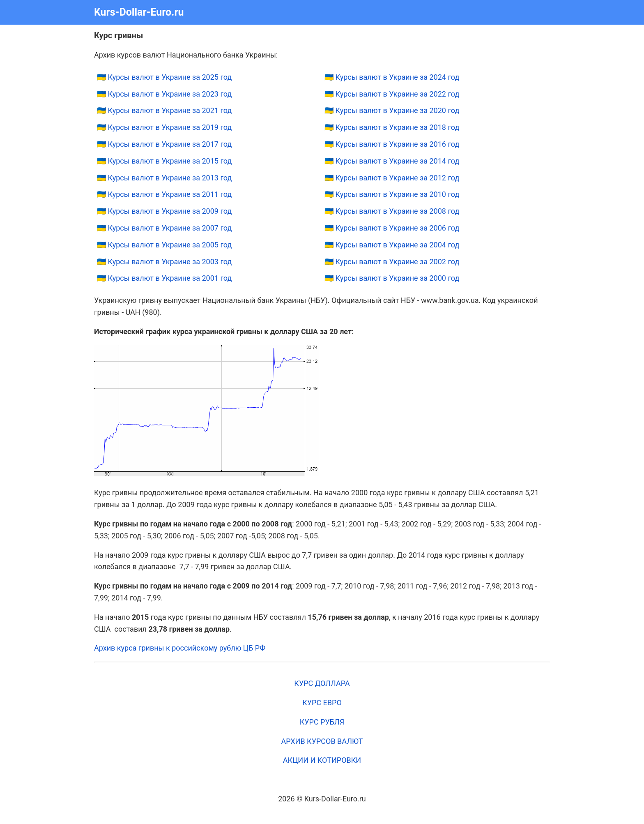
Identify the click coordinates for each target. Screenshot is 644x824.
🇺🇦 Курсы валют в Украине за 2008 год (392, 211)
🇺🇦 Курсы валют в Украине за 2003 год (164, 262)
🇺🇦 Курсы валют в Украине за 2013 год (164, 178)
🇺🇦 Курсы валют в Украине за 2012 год (392, 178)
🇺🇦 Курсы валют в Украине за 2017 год (164, 144)
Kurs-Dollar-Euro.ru (139, 12)
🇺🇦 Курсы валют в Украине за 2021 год (164, 110)
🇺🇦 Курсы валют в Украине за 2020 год (392, 110)
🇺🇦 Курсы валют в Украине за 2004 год (392, 245)
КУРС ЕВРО (322, 703)
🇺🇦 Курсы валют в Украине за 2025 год (164, 77)
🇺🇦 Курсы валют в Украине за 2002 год (392, 262)
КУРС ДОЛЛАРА (322, 683)
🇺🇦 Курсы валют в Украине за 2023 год (164, 94)
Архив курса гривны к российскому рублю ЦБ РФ (180, 648)
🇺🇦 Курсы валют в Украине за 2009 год (164, 211)
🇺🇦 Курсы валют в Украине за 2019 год (164, 127)
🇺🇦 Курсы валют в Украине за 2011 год (164, 194)
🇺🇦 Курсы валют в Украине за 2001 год (164, 278)
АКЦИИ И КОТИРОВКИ (322, 760)
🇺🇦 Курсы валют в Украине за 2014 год (392, 161)
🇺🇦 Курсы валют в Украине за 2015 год (164, 161)
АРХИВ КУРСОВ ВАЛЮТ (322, 741)
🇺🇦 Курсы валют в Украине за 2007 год (164, 228)
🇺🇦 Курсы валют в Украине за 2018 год (392, 127)
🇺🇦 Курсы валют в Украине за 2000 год (392, 278)
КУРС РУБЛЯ (322, 722)
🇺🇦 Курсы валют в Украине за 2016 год (392, 144)
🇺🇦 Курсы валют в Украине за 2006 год (392, 228)
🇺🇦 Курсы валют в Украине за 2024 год (392, 77)
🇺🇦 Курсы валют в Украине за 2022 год (392, 94)
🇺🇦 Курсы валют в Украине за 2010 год (392, 194)
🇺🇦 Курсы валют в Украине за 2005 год (164, 245)
